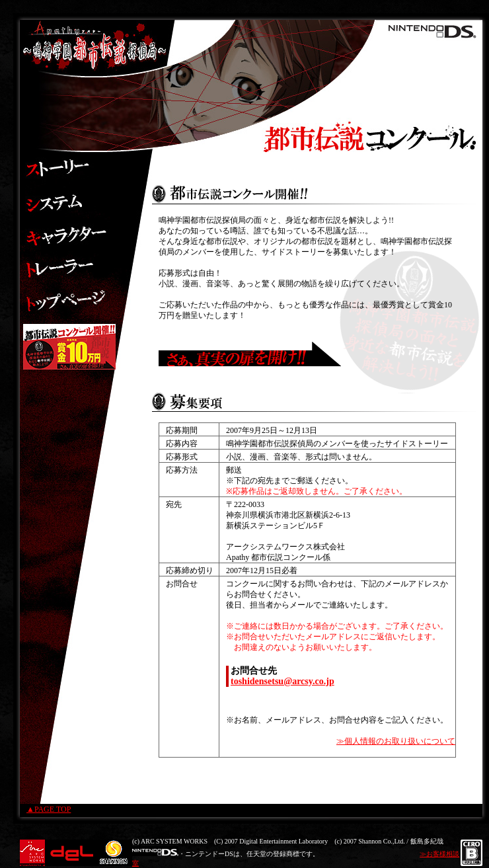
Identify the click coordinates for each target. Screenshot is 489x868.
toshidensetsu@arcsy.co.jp (282, 681)
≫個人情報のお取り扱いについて (396, 741)
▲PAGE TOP (49, 809)
